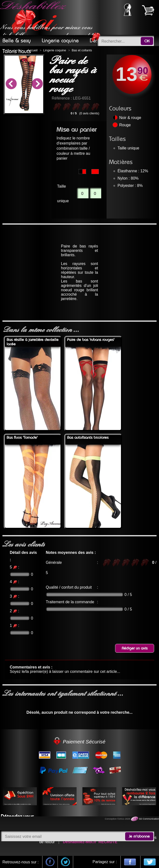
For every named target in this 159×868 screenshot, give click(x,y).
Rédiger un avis (135, 648)
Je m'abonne (139, 836)
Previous (11, 84)
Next (37, 84)
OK (147, 41)
